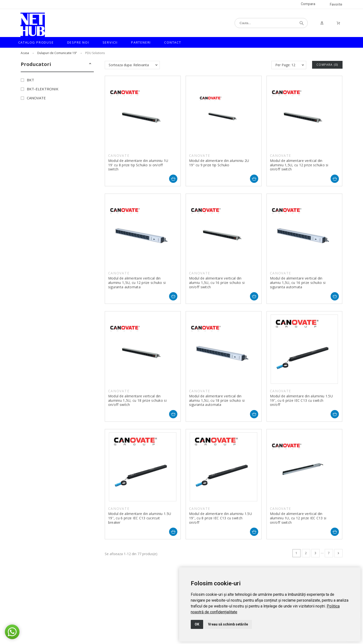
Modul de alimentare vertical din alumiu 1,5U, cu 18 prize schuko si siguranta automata (217, 400)
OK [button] (197, 624)
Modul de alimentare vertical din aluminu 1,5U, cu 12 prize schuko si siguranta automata (137, 282)
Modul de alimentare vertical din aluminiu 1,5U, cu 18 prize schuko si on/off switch (137, 400)
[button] (90, 64)
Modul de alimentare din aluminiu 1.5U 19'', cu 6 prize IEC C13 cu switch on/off (301, 400)
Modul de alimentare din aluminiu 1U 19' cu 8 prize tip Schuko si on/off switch (138, 165)
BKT (30, 80)
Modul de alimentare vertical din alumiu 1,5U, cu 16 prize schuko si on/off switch (217, 282)
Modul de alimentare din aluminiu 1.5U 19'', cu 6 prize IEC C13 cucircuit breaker (140, 518)
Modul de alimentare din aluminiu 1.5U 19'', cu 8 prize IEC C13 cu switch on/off (220, 518)
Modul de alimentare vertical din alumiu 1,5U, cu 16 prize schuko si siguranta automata (298, 282)
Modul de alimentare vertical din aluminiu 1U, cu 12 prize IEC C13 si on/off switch (298, 518)
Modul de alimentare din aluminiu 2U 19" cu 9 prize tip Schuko (219, 163)
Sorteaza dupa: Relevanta (129, 65)
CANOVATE (36, 98)
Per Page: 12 (285, 65)
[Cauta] (271, 23)
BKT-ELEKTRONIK (43, 89)
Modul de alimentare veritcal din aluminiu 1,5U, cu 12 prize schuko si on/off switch (299, 165)
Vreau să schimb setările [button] (228, 624)
